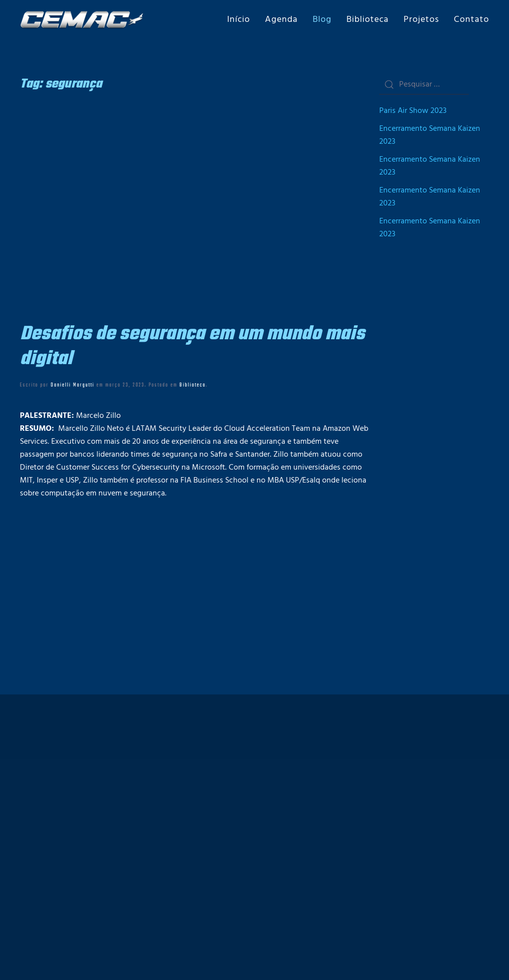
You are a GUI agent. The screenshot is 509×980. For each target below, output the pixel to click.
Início (239, 20)
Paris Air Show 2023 (413, 111)
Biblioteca (368, 20)
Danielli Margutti (73, 385)
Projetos (421, 20)
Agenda (281, 20)
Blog (322, 20)
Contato (471, 20)
